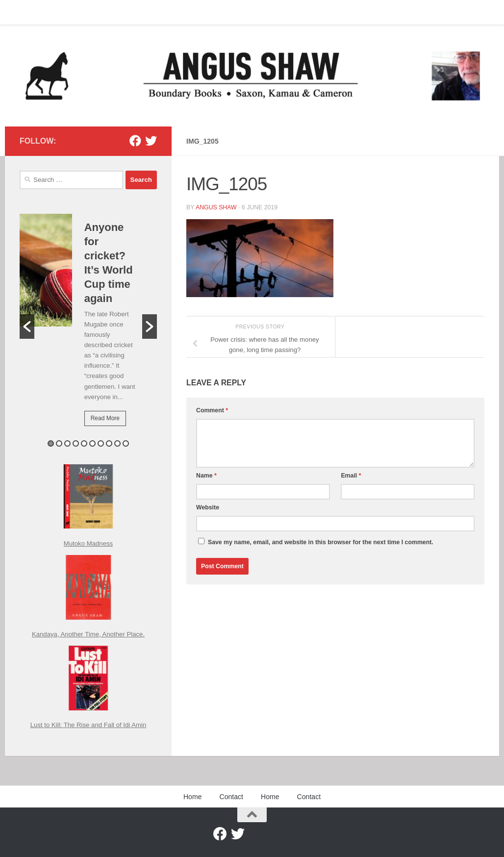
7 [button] (101, 443)
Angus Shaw (216, 207)
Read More (105, 418)
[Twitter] (151, 141)
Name (206, 476)
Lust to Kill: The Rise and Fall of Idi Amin (88, 725)
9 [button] (117, 443)
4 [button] (76, 443)
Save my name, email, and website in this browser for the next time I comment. (321, 542)
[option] (88, 327)
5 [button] (84, 443)
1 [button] (51, 443)
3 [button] (67, 443)
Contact (56, 12)
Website (208, 507)
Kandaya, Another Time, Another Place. (88, 634)
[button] (27, 327)
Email (351, 476)
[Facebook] (135, 141)
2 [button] (59, 443)
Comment (212, 410)
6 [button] (92, 443)
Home (21, 12)
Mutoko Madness (88, 543)
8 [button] (109, 443)
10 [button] (126, 443)
